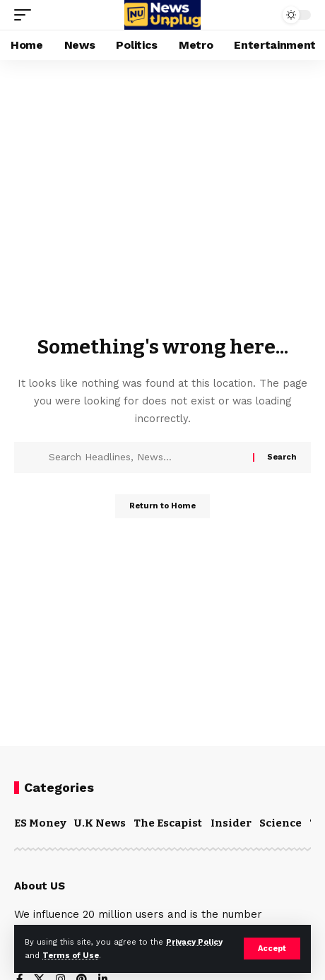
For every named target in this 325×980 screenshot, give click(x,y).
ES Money (40, 823)
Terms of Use (71, 956)
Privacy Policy (194, 942)
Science (280, 823)
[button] (272, 949)
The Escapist (168, 823)
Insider (231, 823)
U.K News (100, 823)
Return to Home (162, 506)
